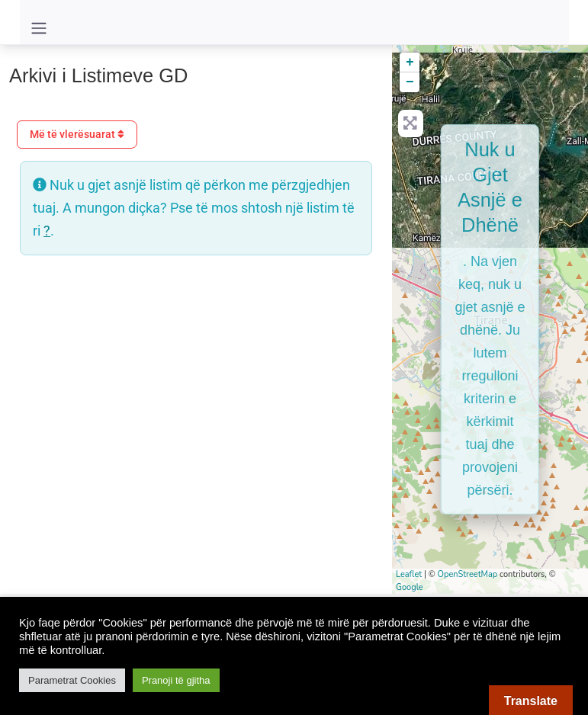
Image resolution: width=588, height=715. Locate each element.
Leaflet (409, 574)
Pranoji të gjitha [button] (176, 680)
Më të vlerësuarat (77, 134)
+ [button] (410, 63)
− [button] (410, 82)
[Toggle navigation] (39, 28)
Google (410, 587)
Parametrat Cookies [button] (72, 680)
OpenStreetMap (468, 574)
